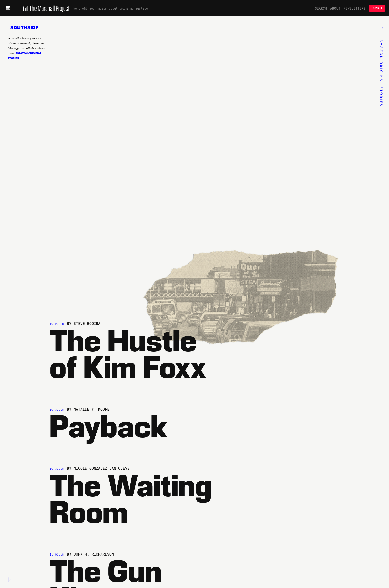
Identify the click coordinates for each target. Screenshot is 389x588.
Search (321, 8)
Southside (24, 27)
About (335, 8)
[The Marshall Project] (45, 8)
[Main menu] (8, 8)
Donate (377, 8)
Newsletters (355, 8)
